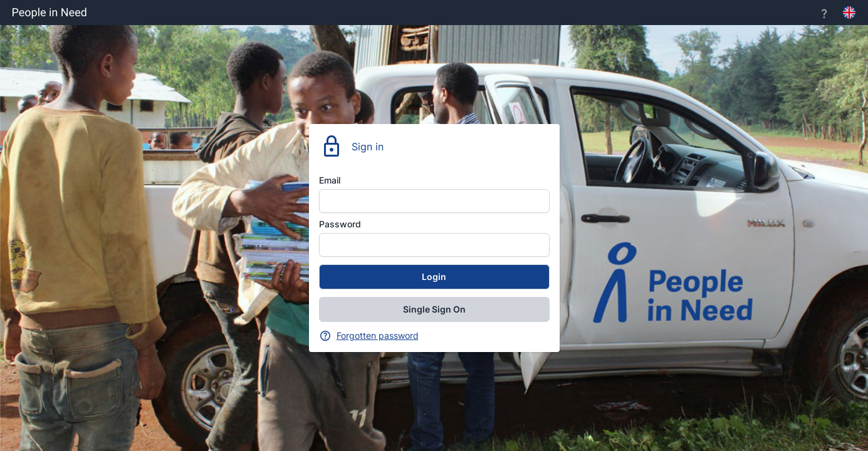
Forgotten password (378, 335)
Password (340, 224)
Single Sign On (434, 309)
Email (330, 180)
